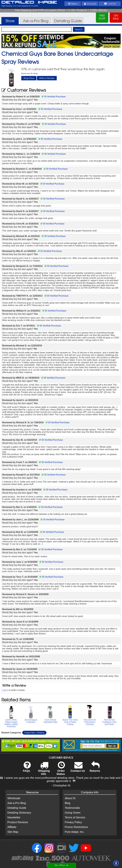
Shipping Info (44, 770)
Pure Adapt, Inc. (74, 832)
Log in (5, 690)
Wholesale (14, 798)
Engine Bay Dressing (34, 733)
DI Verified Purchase (54, 97)
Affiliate (12, 827)
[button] (116, 863)
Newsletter (14, 817)
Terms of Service (75, 817)
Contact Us (78, 769)
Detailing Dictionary (19, 813)
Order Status (61, 770)
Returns (95, 769)
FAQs (27, 769)
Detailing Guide (17, 808)
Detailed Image (29, 2)
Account (90, 4)
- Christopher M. (61, 785)
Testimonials (72, 808)
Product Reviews (18, 822)
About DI (70, 798)
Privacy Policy (73, 822)
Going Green (73, 813)
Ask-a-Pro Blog (17, 803)
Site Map (13, 832)
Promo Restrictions (76, 827)
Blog (67, 803)
